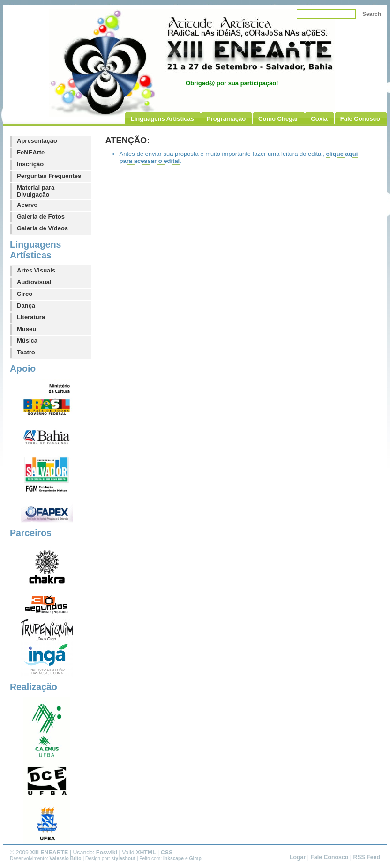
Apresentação (37, 141)
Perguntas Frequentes (49, 176)
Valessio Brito (66, 858)
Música (27, 341)
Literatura (31, 317)
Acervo (27, 205)
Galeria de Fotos (41, 217)
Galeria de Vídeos (42, 228)
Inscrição (30, 164)
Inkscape (173, 858)
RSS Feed (367, 857)
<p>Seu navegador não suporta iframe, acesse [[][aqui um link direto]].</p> (246, 356)
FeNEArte (31, 152)
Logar (298, 857)
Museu (26, 329)
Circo (25, 294)
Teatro (26, 352)
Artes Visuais (36, 270)
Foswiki (107, 853)
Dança (26, 305)
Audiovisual (34, 282)
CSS (167, 853)
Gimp (195, 858)
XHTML (146, 853)
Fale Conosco (329, 857)
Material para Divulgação (36, 191)
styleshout (123, 858)
